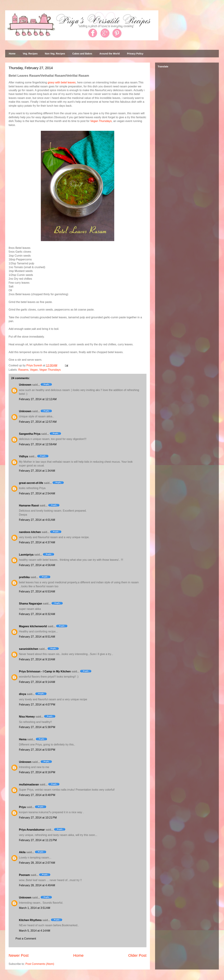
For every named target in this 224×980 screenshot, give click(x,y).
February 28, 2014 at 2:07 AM (37, 863)
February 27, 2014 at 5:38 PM (37, 727)
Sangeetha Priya (30, 434)
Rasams (23, 370)
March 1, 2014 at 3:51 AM (35, 908)
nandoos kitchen (30, 532)
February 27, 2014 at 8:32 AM (37, 614)
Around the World (110, 54)
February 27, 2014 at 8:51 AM (37, 637)
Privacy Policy (135, 54)
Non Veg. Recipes (55, 54)
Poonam (24, 875)
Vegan (34, 370)
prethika (24, 577)
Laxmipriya (26, 555)
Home (12, 54)
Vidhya (23, 456)
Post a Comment (26, 939)
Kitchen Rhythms (30, 920)
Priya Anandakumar (32, 830)
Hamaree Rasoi (29, 506)
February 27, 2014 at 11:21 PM (38, 840)
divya (22, 694)
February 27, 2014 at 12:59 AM (38, 444)
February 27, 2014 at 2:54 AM (37, 493)
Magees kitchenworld (33, 626)
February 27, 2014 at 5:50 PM (37, 750)
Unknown (25, 385)
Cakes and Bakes (82, 54)
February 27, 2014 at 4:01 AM (37, 520)
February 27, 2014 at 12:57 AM (38, 422)
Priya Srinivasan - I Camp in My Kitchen (45, 671)
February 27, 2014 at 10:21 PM (38, 818)
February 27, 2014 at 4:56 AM (37, 565)
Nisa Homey (27, 717)
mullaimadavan (29, 784)
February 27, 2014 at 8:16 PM (37, 772)
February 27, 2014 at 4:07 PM (37, 705)
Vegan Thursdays (101, 121)
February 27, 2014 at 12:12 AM (38, 399)
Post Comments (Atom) (40, 964)
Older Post (137, 955)
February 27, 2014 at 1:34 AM (37, 471)
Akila (22, 852)
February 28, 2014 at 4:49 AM (37, 885)
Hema (23, 739)
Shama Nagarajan (30, 604)
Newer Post (19, 955)
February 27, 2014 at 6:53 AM (37, 591)
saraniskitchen (29, 649)
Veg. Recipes (30, 54)
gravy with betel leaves (62, 82)
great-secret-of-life (31, 483)
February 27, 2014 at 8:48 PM (37, 795)
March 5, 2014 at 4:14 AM (35, 931)
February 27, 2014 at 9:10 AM (37, 659)
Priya (22, 807)
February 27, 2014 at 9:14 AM (37, 682)
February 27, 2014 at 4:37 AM (37, 542)
